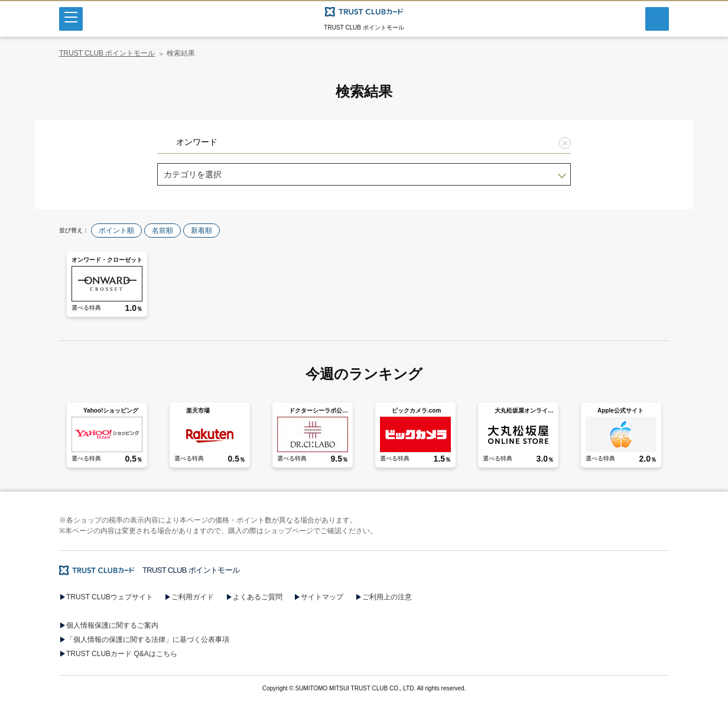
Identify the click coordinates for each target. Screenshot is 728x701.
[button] (364, 476)
